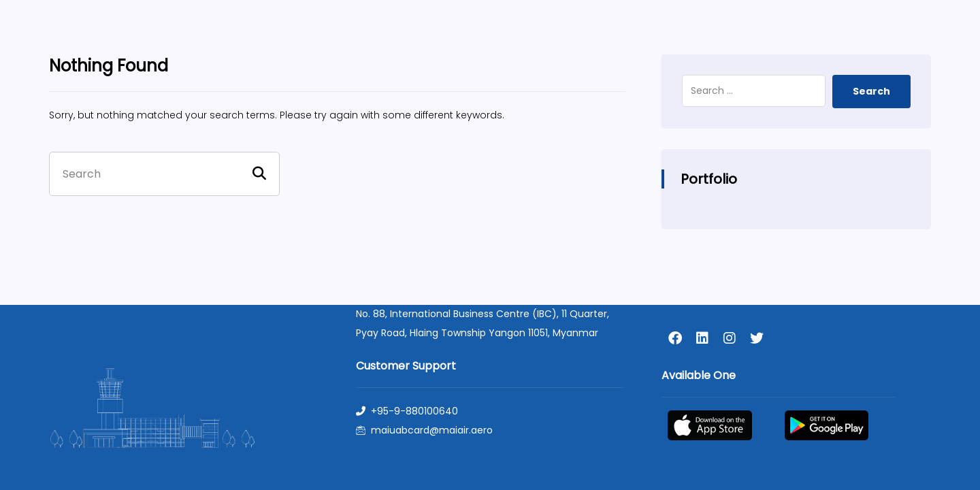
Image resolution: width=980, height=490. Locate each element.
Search (871, 91)
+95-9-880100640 (407, 411)
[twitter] (757, 338)
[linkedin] (702, 338)
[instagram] (730, 338)
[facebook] (675, 338)
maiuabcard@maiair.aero (424, 430)
